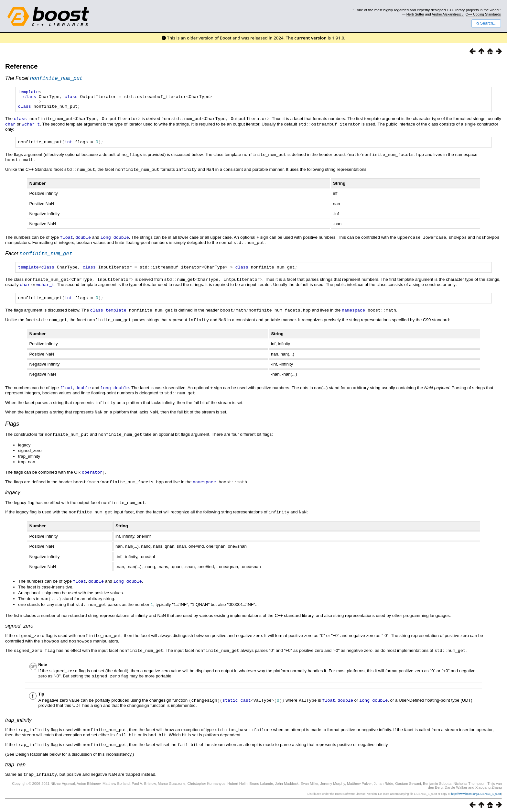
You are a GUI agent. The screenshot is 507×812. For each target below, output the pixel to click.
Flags (12, 428)
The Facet (44, 79)
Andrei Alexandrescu (448, 14)
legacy (13, 495)
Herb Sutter (415, 14)
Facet (39, 258)
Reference (22, 66)
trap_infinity (18, 719)
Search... (486, 23)
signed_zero (19, 627)
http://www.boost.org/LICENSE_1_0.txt (476, 792)
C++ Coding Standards (483, 14)
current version (310, 38)
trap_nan (15, 763)
